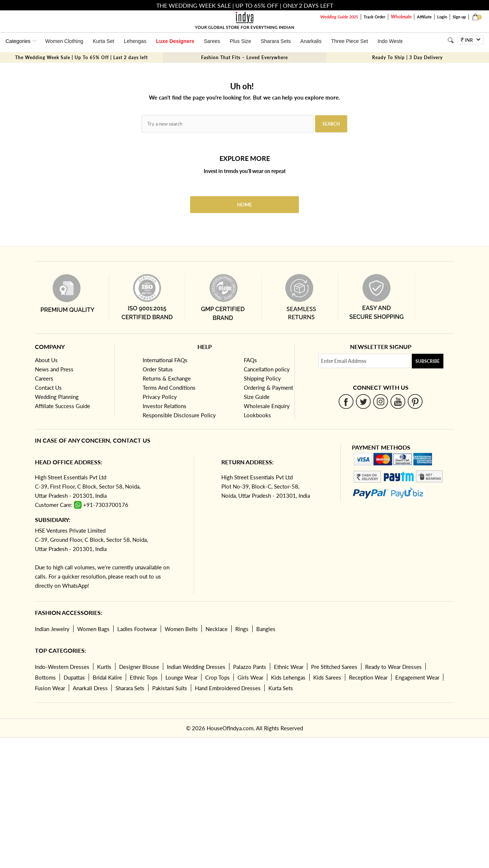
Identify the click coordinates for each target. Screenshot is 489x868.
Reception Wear (368, 677)
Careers (44, 378)
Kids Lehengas (288, 677)
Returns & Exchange (167, 378)
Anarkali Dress (90, 688)
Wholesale (401, 17)
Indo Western (393, 41)
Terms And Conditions (169, 388)
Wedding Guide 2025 (339, 17)
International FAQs (165, 360)
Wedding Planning (57, 397)
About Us (46, 360)
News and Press (54, 369)
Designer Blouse (139, 667)
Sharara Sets (276, 41)
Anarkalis (311, 41)
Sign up (459, 17)
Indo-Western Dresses (62, 667)
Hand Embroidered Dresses (228, 688)
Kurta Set (103, 41)
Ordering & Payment (268, 388)
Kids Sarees (327, 677)
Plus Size (240, 41)
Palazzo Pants (250, 667)
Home (244, 205)
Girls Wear (250, 677)
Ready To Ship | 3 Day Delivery (407, 57)
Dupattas (74, 677)
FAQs (250, 360)
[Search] (451, 40)
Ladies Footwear (137, 629)
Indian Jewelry (52, 629)
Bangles (266, 629)
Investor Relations (165, 406)
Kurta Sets (281, 688)
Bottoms (45, 677)
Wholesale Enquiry (267, 406)
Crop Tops (217, 677)
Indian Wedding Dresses (196, 667)
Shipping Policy (262, 378)
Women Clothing (64, 41)
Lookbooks (257, 415)
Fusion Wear (50, 688)
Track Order (374, 17)
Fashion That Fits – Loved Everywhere (244, 57)
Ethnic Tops (144, 677)
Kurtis (104, 667)
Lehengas (135, 41)
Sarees (212, 41)
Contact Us (48, 388)
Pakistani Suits (170, 688)
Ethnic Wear (289, 667)
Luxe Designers (175, 41)
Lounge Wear (181, 677)
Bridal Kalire (107, 677)
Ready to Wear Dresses (393, 667)
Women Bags (93, 629)
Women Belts (181, 629)
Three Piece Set (349, 41)
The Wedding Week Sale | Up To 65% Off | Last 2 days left (81, 57)
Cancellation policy (267, 369)
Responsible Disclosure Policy (179, 415)
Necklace (217, 629)
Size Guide (257, 397)
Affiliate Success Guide (63, 406)
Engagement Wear (417, 677)
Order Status (158, 369)
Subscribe (428, 361)
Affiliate (424, 17)
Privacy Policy (160, 397)
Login (442, 17)
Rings (242, 629)
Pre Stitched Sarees (334, 667)
